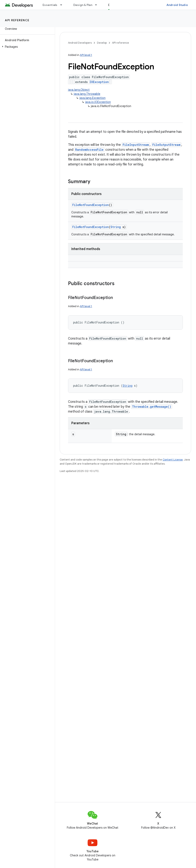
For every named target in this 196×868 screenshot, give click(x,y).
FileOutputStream (166, 145)
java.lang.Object (79, 90)
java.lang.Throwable (87, 94)
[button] (27, 47)
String (116, 227)
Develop (102, 43)
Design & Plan (83, 5)
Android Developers (80, 43)
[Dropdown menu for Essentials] (63, 5)
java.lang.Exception (92, 98)
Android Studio (177, 5)
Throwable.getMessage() (152, 407)
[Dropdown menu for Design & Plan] (98, 5)
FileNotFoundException (91, 205)
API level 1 (86, 55)
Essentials (50, 5)
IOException (99, 82)
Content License (173, 460)
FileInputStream (136, 145)
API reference (17, 20)
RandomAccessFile (89, 150)
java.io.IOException (98, 102)
